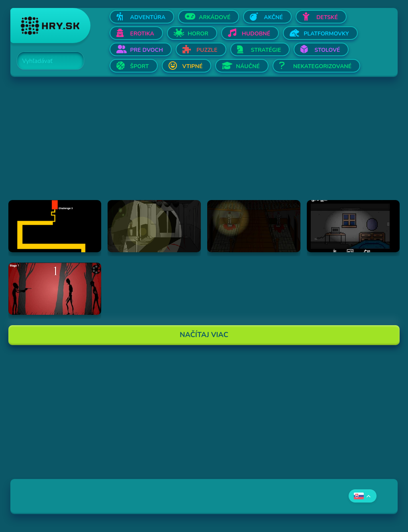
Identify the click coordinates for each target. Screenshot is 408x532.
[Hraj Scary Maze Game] (55, 226)
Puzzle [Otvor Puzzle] (207, 50)
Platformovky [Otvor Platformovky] (326, 34)
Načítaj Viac (204, 335)
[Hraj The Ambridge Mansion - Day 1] (154, 226)
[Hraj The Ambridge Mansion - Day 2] (254, 226)
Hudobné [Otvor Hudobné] (256, 34)
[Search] (46, 61)
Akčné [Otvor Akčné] (273, 17)
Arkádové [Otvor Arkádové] (215, 17)
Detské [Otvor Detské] (327, 17)
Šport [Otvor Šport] (140, 66)
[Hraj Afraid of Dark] (353, 226)
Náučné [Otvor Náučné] (248, 66)
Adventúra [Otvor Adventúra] (148, 17)
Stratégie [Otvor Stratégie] (266, 50)
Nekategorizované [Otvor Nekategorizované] (322, 66)
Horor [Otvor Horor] (198, 34)
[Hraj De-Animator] (55, 289)
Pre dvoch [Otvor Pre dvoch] (147, 50)
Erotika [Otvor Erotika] (142, 34)
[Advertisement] (204, 144)
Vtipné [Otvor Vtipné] (193, 66)
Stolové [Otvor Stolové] (327, 50)
